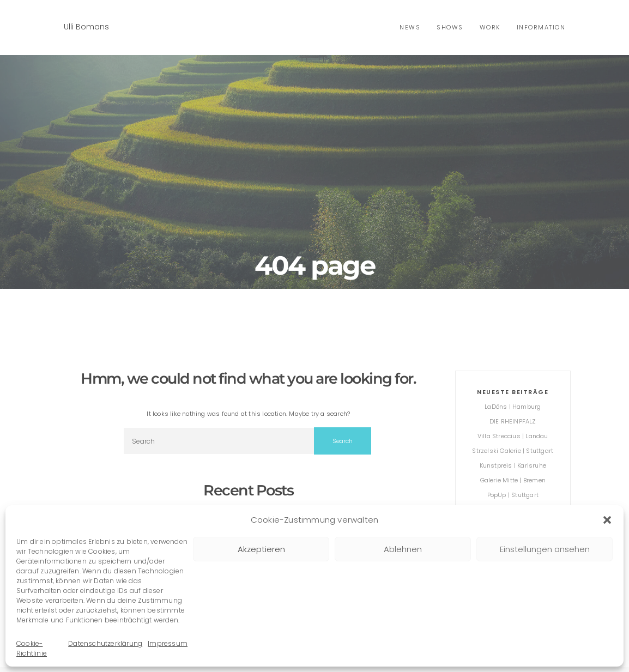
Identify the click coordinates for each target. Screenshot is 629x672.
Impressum (168, 643)
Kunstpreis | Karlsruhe (513, 465)
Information (541, 27)
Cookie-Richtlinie (32, 648)
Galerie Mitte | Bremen (513, 480)
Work (490, 27)
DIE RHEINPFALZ (513, 421)
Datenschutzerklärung (105, 643)
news (410, 27)
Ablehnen (403, 549)
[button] (607, 520)
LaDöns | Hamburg (513, 407)
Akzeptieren (261, 549)
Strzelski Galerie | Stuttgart (513, 451)
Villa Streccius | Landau (513, 436)
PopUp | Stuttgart (513, 495)
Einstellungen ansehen (545, 549)
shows (450, 27)
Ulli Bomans (86, 27)
